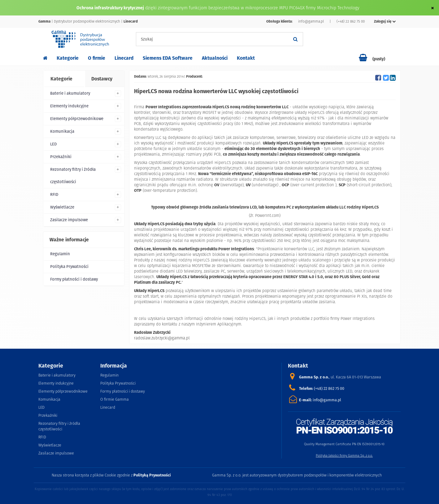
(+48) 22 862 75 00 (351, 21)
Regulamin (60, 254)
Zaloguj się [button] (385, 21)
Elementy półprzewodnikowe (77, 119)
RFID (54, 194)
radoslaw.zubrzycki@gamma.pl (162, 338)
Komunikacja (62, 131)
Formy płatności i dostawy (74, 279)
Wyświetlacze (62, 207)
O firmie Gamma (115, 399)
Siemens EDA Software (168, 58)
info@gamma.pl (311, 21)
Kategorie (68, 58)
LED (53, 144)
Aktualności (215, 58)
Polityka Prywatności (69, 267)
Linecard (124, 58)
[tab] (64, 79)
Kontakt (246, 58)
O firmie (97, 58)
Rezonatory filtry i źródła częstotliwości (73, 176)
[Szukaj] (295, 39)
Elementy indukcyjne (69, 106)
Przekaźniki (61, 157)
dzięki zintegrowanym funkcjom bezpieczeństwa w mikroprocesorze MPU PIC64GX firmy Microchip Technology (252, 8)
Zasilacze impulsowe (69, 220)
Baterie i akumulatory (70, 93)
